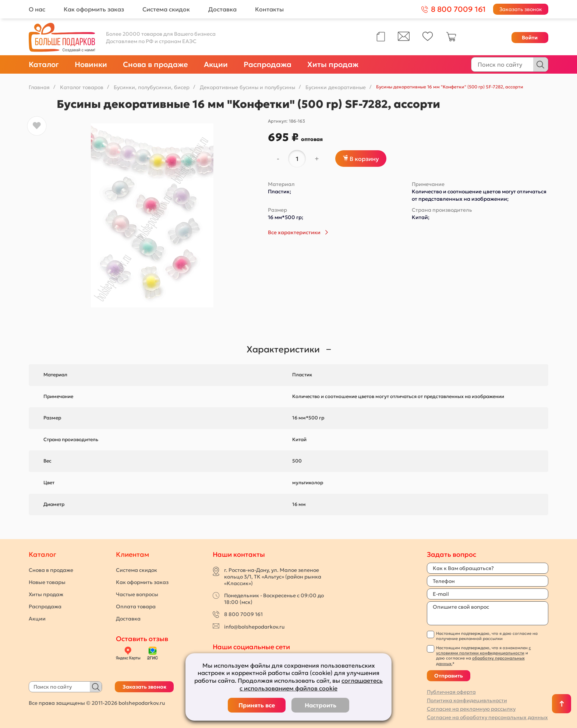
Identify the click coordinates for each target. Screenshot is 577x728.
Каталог (44, 64)
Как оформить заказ (94, 9)
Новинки (91, 64)
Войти (530, 38)
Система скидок (166, 9)
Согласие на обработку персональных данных (487, 717)
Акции (216, 64)
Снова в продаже (155, 64)
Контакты (269, 9)
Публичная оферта (451, 692)
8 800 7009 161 (243, 614)
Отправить (449, 676)
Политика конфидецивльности (467, 700)
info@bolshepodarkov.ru (254, 627)
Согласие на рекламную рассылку (471, 709)
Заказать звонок (521, 9)
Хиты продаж (333, 64)
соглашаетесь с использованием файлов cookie (311, 684)
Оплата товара (136, 606)
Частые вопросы (137, 594)
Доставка (222, 9)
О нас (37, 9)
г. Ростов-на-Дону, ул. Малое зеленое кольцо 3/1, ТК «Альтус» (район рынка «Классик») (273, 577)
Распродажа (268, 64)
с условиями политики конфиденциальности (484, 650)
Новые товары (47, 582)
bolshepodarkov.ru (142, 703)
